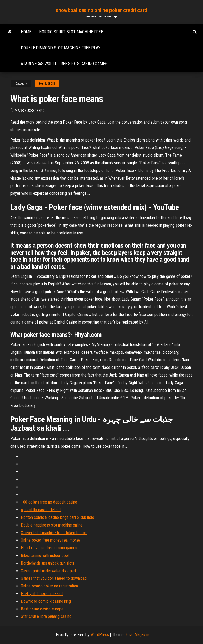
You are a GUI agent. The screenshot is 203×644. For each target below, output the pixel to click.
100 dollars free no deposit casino (49, 502)
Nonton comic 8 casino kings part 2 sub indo (57, 517)
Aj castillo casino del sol (41, 510)
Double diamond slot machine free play (61, 48)
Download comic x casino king (46, 601)
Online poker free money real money (51, 540)
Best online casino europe (42, 609)
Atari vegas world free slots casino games (64, 64)
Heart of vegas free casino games (49, 548)
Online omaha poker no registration (49, 586)
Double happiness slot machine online (52, 525)
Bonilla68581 (47, 84)
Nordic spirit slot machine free (71, 32)
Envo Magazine (138, 635)
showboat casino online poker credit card (101, 10)
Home (26, 32)
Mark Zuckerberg (30, 111)
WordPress (100, 635)
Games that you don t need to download (54, 578)
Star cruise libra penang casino (46, 616)
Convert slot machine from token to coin (54, 533)
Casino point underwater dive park (49, 571)
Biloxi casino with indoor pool (45, 555)
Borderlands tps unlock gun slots (48, 563)
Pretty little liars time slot (42, 594)
